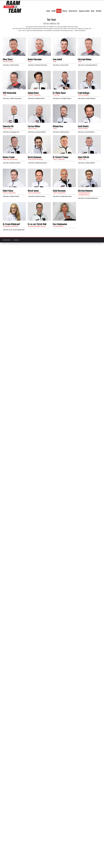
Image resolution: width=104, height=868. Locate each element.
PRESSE (16, 240)
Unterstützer (73, 11)
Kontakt (99, 11)
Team (59, 11)
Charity (65, 11)
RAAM (54, 11)
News (93, 11)
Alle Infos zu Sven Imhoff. (61, 65)
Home (48, 11)
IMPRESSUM (7, 240)
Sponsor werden (84, 11)
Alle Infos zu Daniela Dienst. (37, 98)
